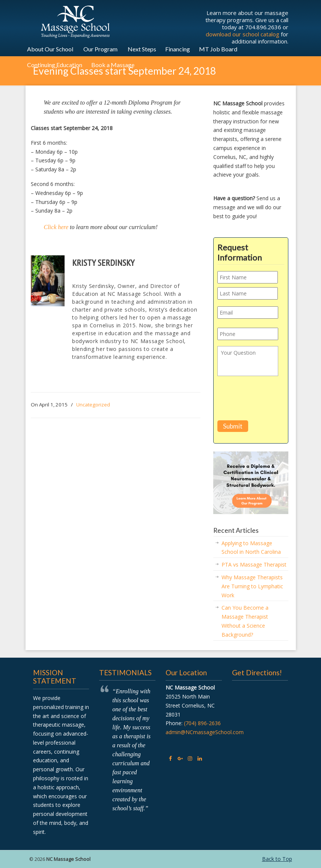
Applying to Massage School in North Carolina (251, 548)
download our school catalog (243, 34)
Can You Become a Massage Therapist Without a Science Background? (245, 621)
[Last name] (248, 293)
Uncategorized (93, 405)
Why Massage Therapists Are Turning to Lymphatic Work (252, 586)
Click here (56, 227)
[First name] (248, 277)
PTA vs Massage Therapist (254, 564)
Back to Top (277, 859)
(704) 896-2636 (202, 723)
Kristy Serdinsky (103, 263)
